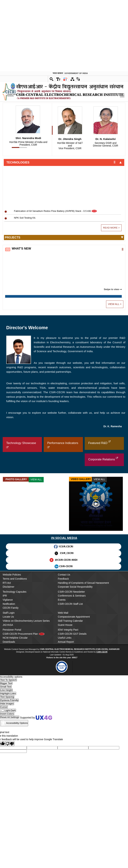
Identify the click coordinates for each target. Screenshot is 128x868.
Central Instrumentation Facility (22, 182)
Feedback (63, 694)
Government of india (76, 2)
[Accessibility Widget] (14, 839)
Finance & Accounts (16, 200)
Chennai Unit (12, 140)
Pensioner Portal (12, 745)
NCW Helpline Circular (15, 753)
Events (62, 715)
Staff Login (9, 728)
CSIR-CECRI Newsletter (71, 707)
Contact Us (64, 690)
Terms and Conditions (15, 694)
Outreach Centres (15, 131)
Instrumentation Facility (18, 216)
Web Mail (63, 728)
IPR (5, 711)
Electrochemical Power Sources (22, 65)
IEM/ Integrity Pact (68, 745)
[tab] (64, 278)
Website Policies (12, 690)
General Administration (18, 194)
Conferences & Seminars (72, 711)
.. (5, 35)
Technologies (18, 278)
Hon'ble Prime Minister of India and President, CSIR (28, 259)
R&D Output (11, 82)
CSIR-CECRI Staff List (70, 719)
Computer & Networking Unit (21, 176)
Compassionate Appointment (74, 732)
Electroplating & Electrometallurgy (23, 71)
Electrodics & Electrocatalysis (21, 77)
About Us (9, 42)
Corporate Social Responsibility (75, 702)
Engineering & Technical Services (23, 188)
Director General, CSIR (106, 260)
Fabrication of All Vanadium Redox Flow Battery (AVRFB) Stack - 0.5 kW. (56, 330)
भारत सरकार (58, 2)
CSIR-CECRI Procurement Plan (24, 749)
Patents (9, 96)
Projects (13, 353)
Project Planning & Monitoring (21, 158)
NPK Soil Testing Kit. (25, 336)
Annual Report (66, 757)
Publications (12, 90)
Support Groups (14, 149)
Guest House (65, 740)
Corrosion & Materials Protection (23, 59)
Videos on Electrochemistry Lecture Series (26, 736)
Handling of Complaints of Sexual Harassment (83, 698)
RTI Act (7, 698)
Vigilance (8, 715)
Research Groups (15, 50)
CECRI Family (11, 723)
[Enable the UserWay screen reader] (8, 795)
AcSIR (9, 121)
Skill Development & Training (21, 170)
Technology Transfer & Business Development (30, 164)
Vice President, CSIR (70, 261)
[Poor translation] (10, 859)
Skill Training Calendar (70, 736)
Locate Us (8, 732)
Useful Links (65, 753)
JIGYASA (8, 740)
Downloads (9, 757)
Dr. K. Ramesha (113, 542)
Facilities (10, 207)
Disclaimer (8, 702)
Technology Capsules (15, 707)
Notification (9, 719)
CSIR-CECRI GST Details (72, 749)
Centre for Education (16, 115)
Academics (11, 106)
